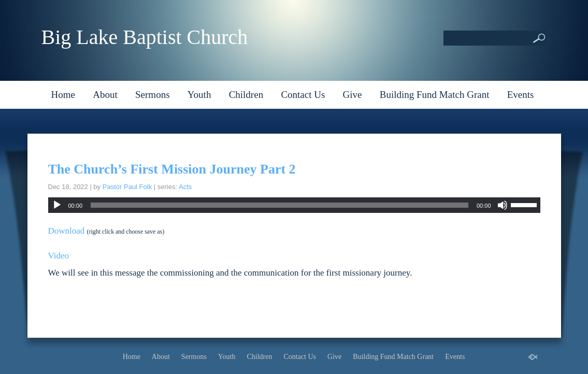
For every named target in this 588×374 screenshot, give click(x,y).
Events (521, 95)
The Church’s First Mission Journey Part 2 (172, 169)
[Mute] (503, 205)
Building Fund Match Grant (435, 95)
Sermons (153, 95)
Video (59, 256)
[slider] (279, 205)
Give (353, 95)
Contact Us (303, 95)
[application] (294, 205)
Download (67, 231)
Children (246, 95)
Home (63, 95)
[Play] (57, 205)
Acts (185, 187)
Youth (199, 95)
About (105, 95)
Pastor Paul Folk (127, 187)
